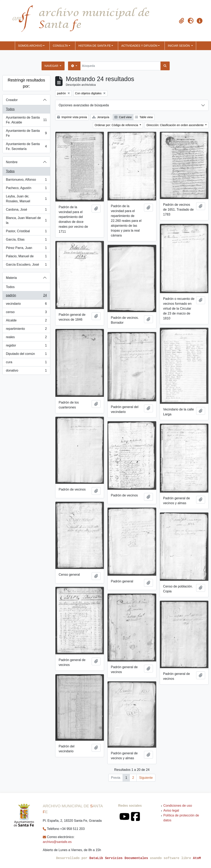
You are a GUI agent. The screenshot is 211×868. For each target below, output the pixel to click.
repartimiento (26, 330)
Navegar (52, 66)
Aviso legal (171, 810)
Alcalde (26, 321)
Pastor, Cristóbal (26, 232)
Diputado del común (26, 355)
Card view (123, 117)
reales (26, 338)
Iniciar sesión (179, 46)
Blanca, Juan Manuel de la (26, 220)
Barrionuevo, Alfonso (26, 180)
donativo (26, 371)
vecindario (26, 305)
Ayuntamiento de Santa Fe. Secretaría (26, 146)
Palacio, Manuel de (26, 257)
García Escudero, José (26, 265)
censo (26, 313)
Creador (12, 100)
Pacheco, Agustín (26, 189)
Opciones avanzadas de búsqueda (84, 105)
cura (26, 363)
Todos (10, 109)
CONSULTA (60, 46)
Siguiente (146, 778)
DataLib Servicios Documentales (119, 858)
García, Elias (26, 240)
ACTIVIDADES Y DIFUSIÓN (139, 46)
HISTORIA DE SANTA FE (95, 46)
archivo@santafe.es (57, 842)
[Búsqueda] (120, 66)
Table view (144, 117)
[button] (182, 21)
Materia (11, 278)
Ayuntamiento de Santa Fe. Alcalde (26, 120)
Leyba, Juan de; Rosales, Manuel (26, 199)
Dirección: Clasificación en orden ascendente (175, 125)
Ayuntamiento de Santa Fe (26, 133)
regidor (26, 346)
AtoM (197, 858)
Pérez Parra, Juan (26, 249)
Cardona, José (26, 210)
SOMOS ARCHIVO (30, 46)
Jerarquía (101, 117)
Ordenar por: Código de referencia (117, 125)
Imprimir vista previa (72, 117)
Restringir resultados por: (26, 83)
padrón (26, 296)
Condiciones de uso (178, 806)
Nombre (12, 162)
